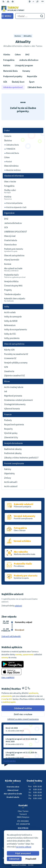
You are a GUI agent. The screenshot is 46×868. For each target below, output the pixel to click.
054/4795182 (23, 817)
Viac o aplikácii (8, 666)
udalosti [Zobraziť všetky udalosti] (18, 594)
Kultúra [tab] (7, 54)
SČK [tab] (5, 71)
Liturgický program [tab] (24, 54)
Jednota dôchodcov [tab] (29, 49)
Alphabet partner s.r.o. (34, 837)
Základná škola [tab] (35, 76)
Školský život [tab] (18, 71)
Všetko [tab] (7, 43)
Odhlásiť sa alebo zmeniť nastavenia (23, 708)
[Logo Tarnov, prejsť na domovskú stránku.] (23, 9)
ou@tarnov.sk (23, 823)
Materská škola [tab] (10, 60)
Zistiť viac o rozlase (23, 703)
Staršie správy (10, 750)
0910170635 (23, 820)
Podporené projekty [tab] (13, 65)
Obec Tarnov (30, 839)
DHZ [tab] (27, 43)
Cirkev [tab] (18, 43)
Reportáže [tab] (32, 65)
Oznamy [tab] (26, 60)
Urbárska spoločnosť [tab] (13, 76)
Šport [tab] (32, 71)
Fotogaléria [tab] (9, 49)
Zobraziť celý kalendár (11, 625)
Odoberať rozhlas (23, 697)
